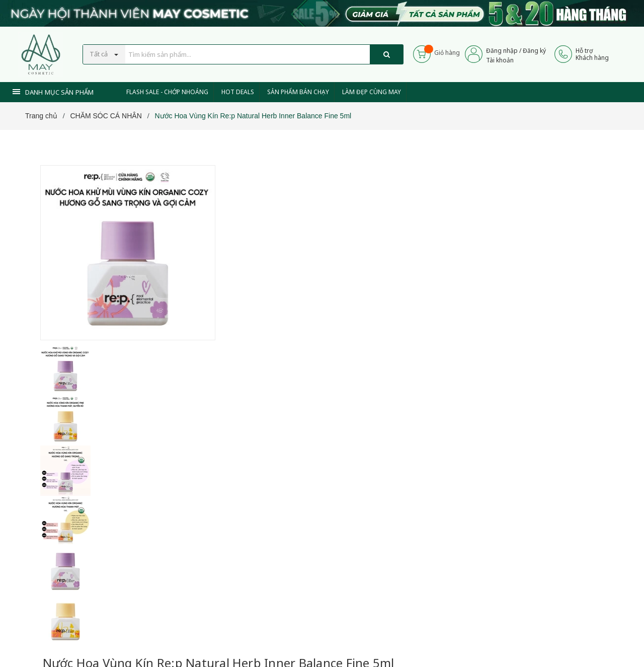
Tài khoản (500, 60)
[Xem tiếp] (247, 302)
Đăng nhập (502, 51)
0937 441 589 (286, 413)
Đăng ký (534, 51)
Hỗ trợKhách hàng (592, 54)
